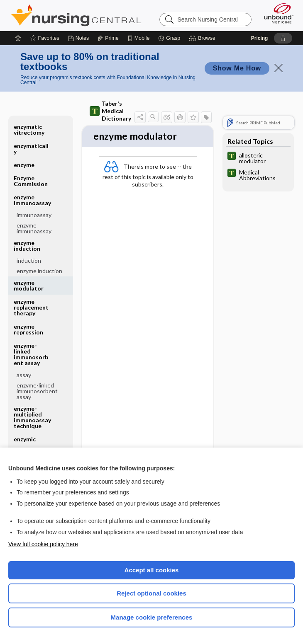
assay (24, 375)
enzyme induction (27, 246)
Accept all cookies (152, 570)
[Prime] (108, 38)
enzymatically (31, 149)
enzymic (25, 439)
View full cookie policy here (43, 544)
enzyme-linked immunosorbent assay (31, 354)
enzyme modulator (29, 285)
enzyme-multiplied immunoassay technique (32, 417)
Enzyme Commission (31, 181)
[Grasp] (169, 38)
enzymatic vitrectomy (29, 130)
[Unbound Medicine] (276, 13)
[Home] (18, 38)
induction (29, 260)
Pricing (260, 38)
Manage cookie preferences (152, 617)
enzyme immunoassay (32, 200)
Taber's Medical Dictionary (110, 111)
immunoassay (34, 215)
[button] (203, 38)
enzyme (24, 165)
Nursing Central (76, 15)
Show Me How (237, 68)
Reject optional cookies (151, 593)
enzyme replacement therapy (31, 307)
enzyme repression (28, 329)
